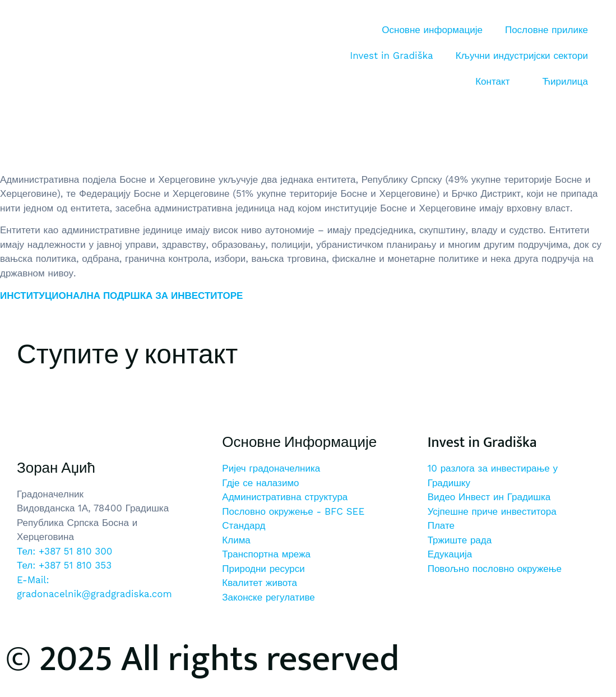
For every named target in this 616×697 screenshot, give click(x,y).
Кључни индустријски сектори (522, 56)
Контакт (492, 81)
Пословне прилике (546, 30)
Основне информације (432, 30)
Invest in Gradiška (391, 56)
